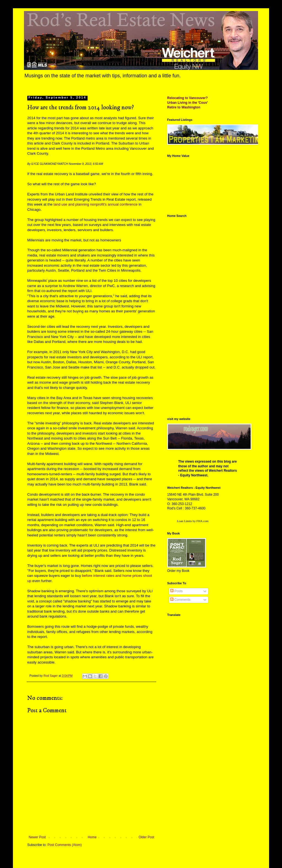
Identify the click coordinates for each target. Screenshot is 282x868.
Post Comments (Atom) (65, 845)
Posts (176, 591)
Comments (180, 600)
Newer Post (37, 837)
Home (92, 837)
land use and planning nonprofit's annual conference (95, 204)
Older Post (146, 837)
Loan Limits (185, 521)
